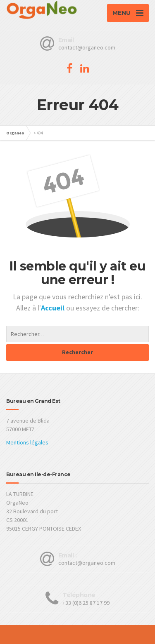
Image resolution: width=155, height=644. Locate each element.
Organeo (15, 133)
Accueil (54, 308)
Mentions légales (27, 442)
